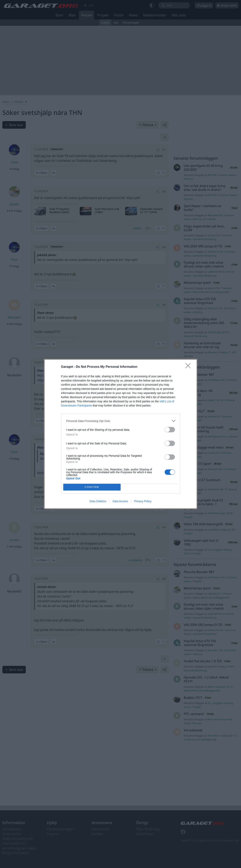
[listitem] (121, 421)
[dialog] (121, 434)
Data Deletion (98, 501)
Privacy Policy (143, 501)
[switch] (170, 430)
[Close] (189, 367)
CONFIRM (92, 487)
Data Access (120, 501)
